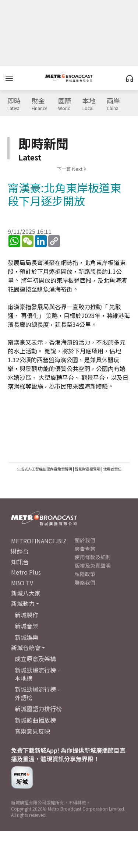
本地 (89, 104)
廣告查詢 (85, 548)
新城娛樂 (26, 637)
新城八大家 (26, 593)
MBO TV (22, 583)
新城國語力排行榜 (38, 709)
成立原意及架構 (35, 659)
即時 (14, 104)
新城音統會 (26, 648)
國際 (65, 104)
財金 (39, 104)
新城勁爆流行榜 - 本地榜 (37, 674)
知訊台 (20, 562)
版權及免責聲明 (93, 565)
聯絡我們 (85, 582)
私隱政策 (85, 574)
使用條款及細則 (93, 557)
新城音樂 (26, 626)
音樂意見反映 (32, 731)
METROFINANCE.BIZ (39, 541)
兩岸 (113, 104)
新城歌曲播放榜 (35, 720)
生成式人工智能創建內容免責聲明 (45, 469)
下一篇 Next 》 (72, 169)
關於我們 (85, 540)
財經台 (20, 551)
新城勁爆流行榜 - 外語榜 (37, 693)
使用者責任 (112, 469)
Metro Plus (26, 572)
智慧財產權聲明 (88, 469)
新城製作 (26, 615)
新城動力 (23, 603)
